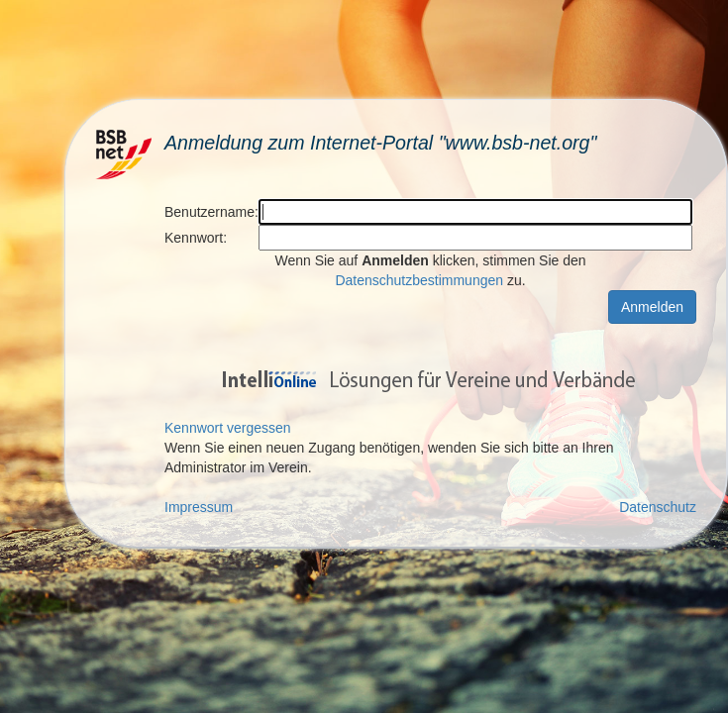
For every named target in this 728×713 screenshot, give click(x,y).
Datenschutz (658, 507)
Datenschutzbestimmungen (419, 280)
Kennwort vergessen (228, 428)
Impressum (199, 507)
